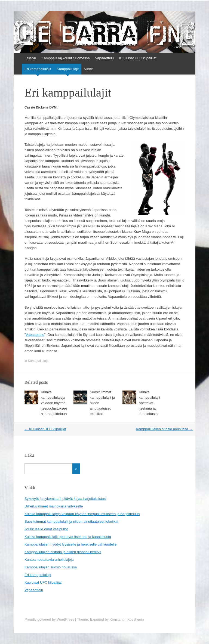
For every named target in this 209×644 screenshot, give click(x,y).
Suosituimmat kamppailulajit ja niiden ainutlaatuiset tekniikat (71, 521)
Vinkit (88, 69)
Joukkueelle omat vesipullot (46, 529)
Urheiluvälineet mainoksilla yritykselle (54, 506)
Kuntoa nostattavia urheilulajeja (49, 560)
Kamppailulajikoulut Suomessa (66, 58)
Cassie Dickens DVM (41, 107)
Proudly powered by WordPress (49, 619)
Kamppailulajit (68, 69)
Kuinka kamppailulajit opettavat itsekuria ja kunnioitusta (150, 403)
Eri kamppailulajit (38, 69)
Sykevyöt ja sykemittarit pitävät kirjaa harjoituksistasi (65, 499)
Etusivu (30, 58)
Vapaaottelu (104, 58)
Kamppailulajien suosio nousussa (164, 429)
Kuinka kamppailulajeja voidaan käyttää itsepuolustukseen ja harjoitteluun (54, 403)
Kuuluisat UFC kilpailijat (138, 58)
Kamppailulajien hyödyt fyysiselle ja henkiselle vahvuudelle (70, 544)
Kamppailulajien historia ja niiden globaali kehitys (63, 552)
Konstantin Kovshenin (127, 619)
